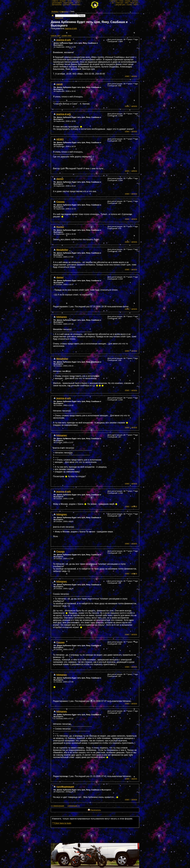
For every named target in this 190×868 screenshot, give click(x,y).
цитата (134, 76)
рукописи (66, 5)
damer (60, 179)
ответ (127, 76)
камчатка (114, 1)
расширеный (59, 18)
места (77, 3)
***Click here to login (62, 823)
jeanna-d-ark (71, 28)
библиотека (76, 5)
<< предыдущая (57, 806)
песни (70, 1)
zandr (60, 84)
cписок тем (55, 35)
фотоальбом (57, 5)
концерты (77, 1)
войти (136, 5)
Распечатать (96, 810)
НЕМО (60, 139)
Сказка (60, 202)
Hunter (60, 227)
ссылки (129, 5)
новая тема (67, 35)
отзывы (128, 1)
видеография (68, 3)
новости (55, 1)
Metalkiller (62, 250)
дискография (57, 3)
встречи (135, 1)
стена (121, 1)
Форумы (55, 11)
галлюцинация (65, 787)
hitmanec (62, 317)
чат (113, 3)
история (63, 1)
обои (127, 3)
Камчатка (64, 11)
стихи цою (119, 3)
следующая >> (74, 806)
